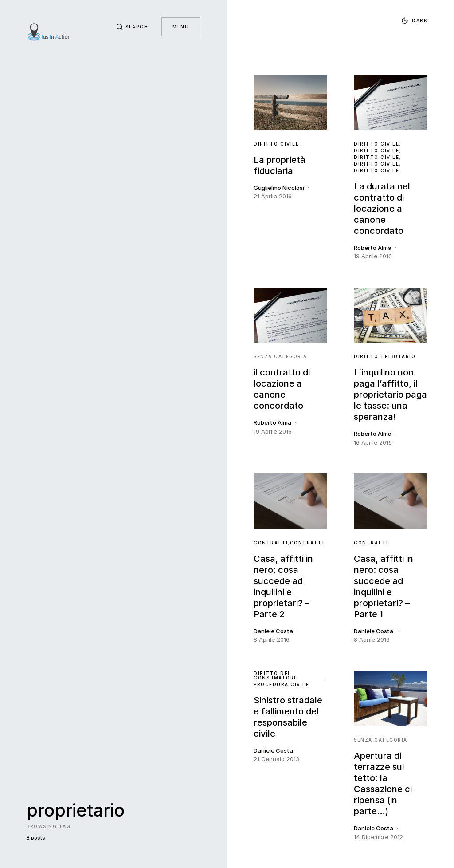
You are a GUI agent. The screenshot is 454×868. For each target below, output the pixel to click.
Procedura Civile (281, 684)
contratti (271, 543)
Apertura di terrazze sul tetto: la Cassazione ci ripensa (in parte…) (383, 783)
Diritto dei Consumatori (275, 675)
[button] (131, 27)
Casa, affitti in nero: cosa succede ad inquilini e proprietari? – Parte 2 (283, 586)
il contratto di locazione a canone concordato (282, 389)
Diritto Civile (276, 144)
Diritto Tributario (385, 356)
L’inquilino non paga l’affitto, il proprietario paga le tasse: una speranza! (390, 395)
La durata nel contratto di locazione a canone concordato (382, 209)
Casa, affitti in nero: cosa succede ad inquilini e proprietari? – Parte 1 (384, 586)
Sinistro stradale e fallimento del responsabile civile (288, 717)
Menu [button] (181, 27)
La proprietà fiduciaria (280, 165)
